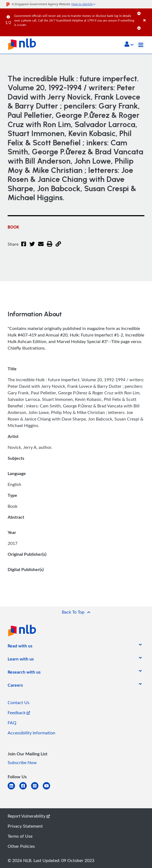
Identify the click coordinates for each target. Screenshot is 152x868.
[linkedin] (13, 789)
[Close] (147, 15)
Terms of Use (20, 836)
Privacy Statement (25, 826)
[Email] (41, 247)
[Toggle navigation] (141, 45)
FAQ (12, 723)
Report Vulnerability (29, 816)
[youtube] (49, 789)
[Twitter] (32, 247)
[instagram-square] (37, 789)
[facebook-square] (25, 789)
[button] (129, 45)
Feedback (19, 713)
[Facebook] (24, 247)
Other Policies (21, 846)
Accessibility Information (31, 733)
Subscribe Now (22, 762)
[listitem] (20, 647)
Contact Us (19, 702)
